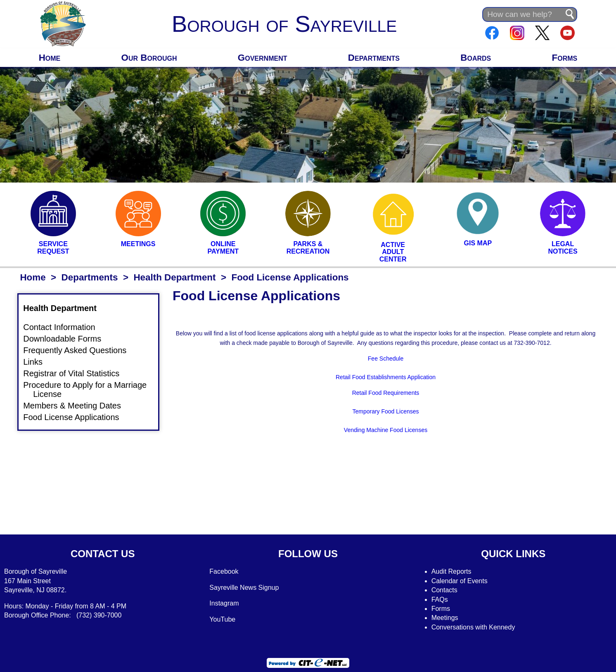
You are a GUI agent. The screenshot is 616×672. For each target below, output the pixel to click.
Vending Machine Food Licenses (386, 430)
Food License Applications (76, 417)
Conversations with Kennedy (473, 627)
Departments (374, 58)
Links (38, 362)
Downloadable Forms (67, 338)
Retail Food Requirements (386, 393)
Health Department (174, 277)
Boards (476, 58)
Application (421, 377)
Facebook (224, 571)
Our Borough (149, 58)
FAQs (440, 600)
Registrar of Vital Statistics (76, 373)
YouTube (222, 619)
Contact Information (64, 327)
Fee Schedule (386, 359)
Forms (565, 58)
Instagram (224, 603)
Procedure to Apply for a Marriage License (90, 389)
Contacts (444, 590)
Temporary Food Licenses (385, 411)
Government (263, 58)
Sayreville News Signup (244, 588)
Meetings (445, 618)
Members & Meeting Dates (77, 406)
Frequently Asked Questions (80, 350)
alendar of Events (462, 581)
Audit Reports (451, 571)
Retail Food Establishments (371, 377)
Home (50, 58)
